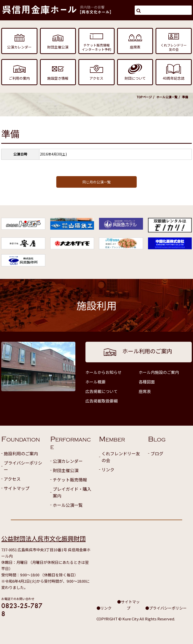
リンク (108, 469)
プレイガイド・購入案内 (72, 492)
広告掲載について (102, 391)
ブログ (157, 453)
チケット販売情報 (70, 480)
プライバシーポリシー (23, 466)
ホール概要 (95, 382)
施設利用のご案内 (21, 453)
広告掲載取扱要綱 (102, 401)
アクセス (12, 479)
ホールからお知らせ (104, 372)
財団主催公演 (66, 470)
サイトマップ (17, 488)
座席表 (145, 391)
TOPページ (144, 97)
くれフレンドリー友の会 (121, 457)
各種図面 (147, 382)
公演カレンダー (68, 461)
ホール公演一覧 (167, 97)
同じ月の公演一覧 (96, 182)
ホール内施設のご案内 (159, 372)
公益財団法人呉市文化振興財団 (43, 538)
